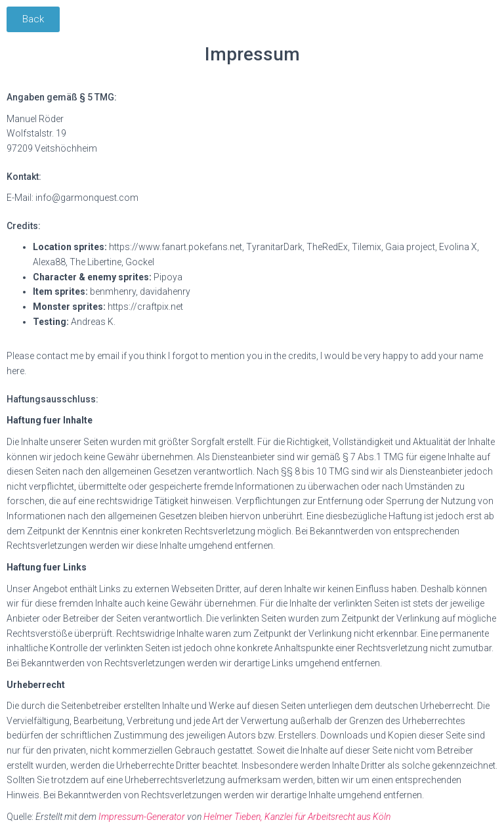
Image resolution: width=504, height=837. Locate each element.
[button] (33, 19)
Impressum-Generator (142, 817)
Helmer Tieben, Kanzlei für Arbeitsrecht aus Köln (297, 817)
